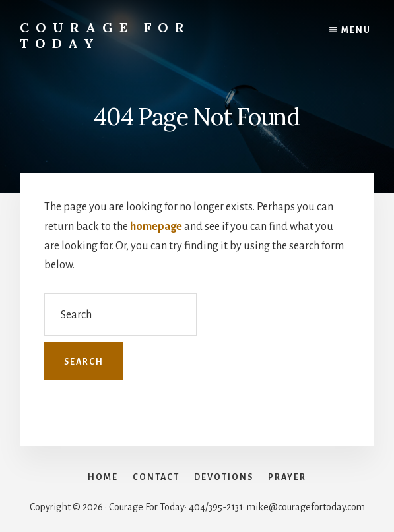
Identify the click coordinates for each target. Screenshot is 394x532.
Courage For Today (105, 35)
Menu (356, 30)
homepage (156, 227)
